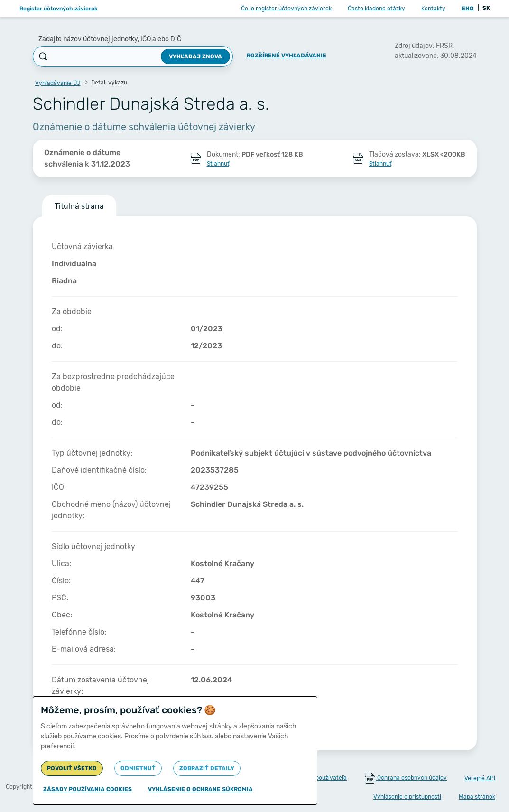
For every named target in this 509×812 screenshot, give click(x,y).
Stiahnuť (218, 164)
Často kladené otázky (376, 9)
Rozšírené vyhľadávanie (287, 56)
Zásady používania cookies (88, 789)
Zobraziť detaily (207, 768)
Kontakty (433, 9)
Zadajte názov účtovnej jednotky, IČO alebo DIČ (110, 39)
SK (486, 8)
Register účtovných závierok (59, 9)
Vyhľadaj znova (195, 56)
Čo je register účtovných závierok (286, 9)
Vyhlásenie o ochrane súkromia (200, 789)
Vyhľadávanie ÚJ (58, 83)
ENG (468, 9)
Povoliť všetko (72, 768)
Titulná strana (79, 206)
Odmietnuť (138, 768)
